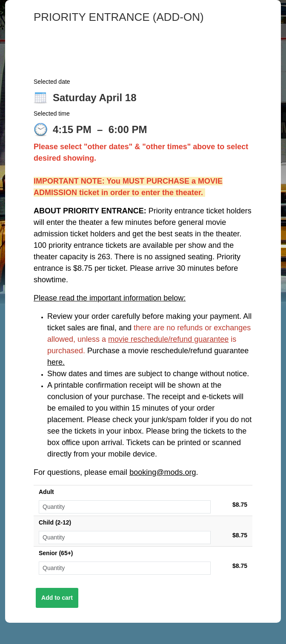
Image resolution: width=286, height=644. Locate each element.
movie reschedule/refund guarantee (168, 339)
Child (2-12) (55, 522)
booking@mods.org (163, 472)
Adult (46, 492)
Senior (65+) (56, 553)
